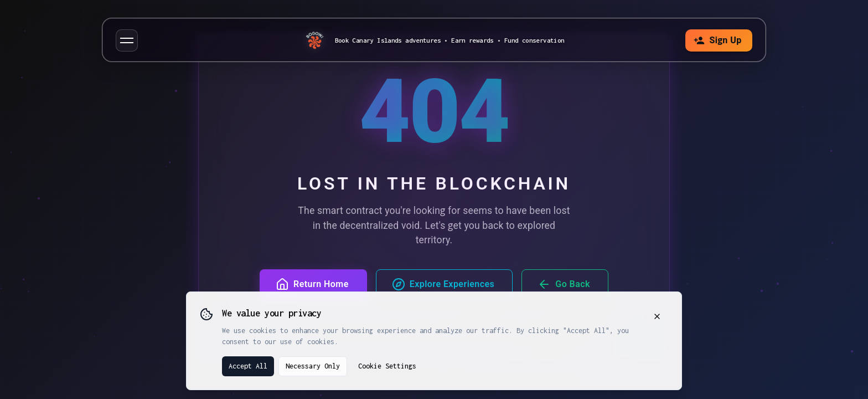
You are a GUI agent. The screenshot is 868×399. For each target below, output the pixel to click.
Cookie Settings (387, 366)
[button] (127, 40)
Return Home (312, 284)
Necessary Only (313, 366)
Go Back (564, 284)
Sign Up (717, 40)
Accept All (248, 366)
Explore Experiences (443, 284)
